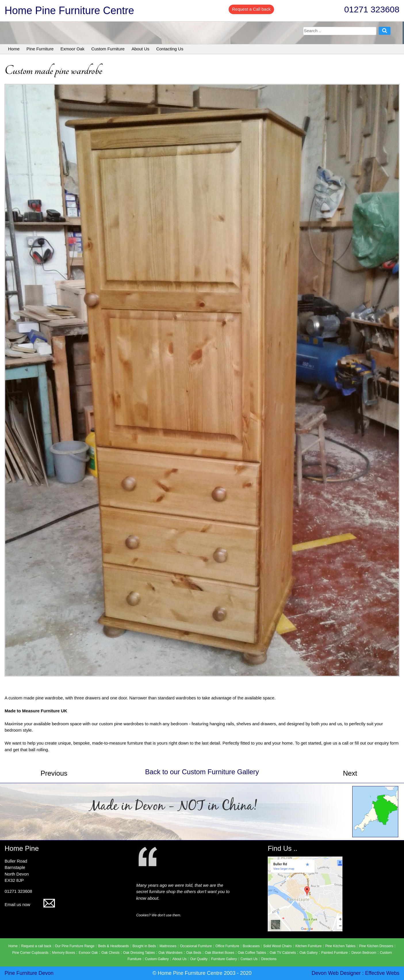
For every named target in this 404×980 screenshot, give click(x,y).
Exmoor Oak (72, 49)
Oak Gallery (308, 953)
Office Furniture (227, 946)
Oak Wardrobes (171, 953)
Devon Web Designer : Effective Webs (356, 973)
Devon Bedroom (364, 953)
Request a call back (36, 946)
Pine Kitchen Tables (340, 946)
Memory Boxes (64, 953)
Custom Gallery (157, 959)
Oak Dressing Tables (139, 953)
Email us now (30, 904)
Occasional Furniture (196, 946)
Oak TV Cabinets (283, 953)
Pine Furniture (40, 49)
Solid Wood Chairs (277, 946)
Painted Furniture (334, 953)
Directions (269, 959)
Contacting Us (170, 49)
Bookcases (251, 946)
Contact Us (249, 959)
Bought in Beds (144, 946)
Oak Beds (194, 953)
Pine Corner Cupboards (30, 953)
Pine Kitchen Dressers (376, 946)
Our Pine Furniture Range (75, 946)
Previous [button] (54, 773)
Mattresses (168, 946)
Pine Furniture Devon (29, 973)
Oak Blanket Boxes (219, 953)
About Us (140, 49)
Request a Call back (251, 9)
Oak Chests (111, 953)
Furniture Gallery (224, 959)
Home (14, 49)
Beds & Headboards (113, 946)
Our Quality (199, 959)
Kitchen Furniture (308, 946)
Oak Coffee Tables (252, 953)
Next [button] (350, 773)
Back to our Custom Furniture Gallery (202, 772)
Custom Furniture (108, 49)
